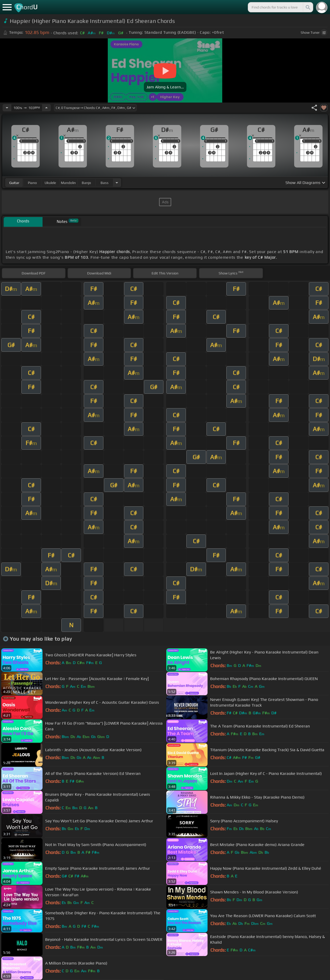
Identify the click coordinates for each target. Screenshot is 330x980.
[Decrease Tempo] (7, 108)
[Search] (308, 7)
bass (105, 183)
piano (32, 183)
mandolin (68, 183)
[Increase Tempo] (46, 108)
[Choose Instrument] (117, 183)
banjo (86, 183)
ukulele (50, 183)
